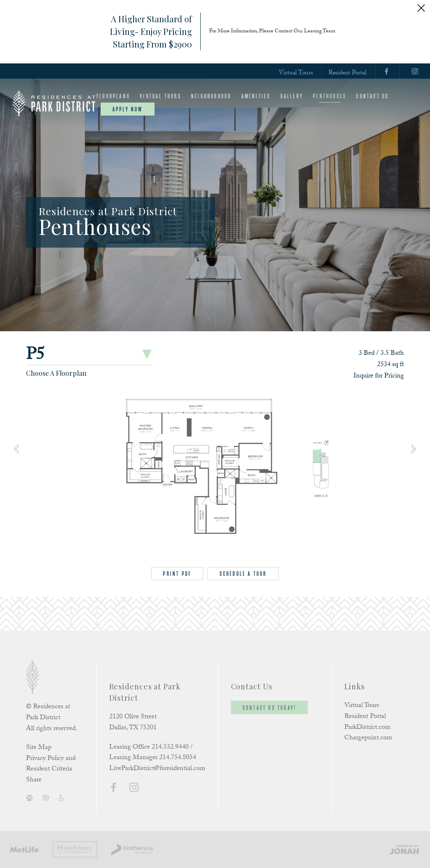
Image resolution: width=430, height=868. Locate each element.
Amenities (256, 96)
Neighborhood (211, 96)
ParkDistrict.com (367, 728)
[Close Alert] (421, 8)
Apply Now (128, 109)
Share (34, 781)
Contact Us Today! (269, 708)
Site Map (39, 748)
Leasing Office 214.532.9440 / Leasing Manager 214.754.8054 (153, 753)
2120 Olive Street (133, 717)
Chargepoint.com (368, 738)
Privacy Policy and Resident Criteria (51, 764)
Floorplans (113, 96)
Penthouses (330, 96)
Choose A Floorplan (56, 373)
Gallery (292, 96)
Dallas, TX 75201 (133, 728)
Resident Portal (347, 73)
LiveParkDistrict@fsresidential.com (157, 769)
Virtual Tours (296, 73)
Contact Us (372, 96)
